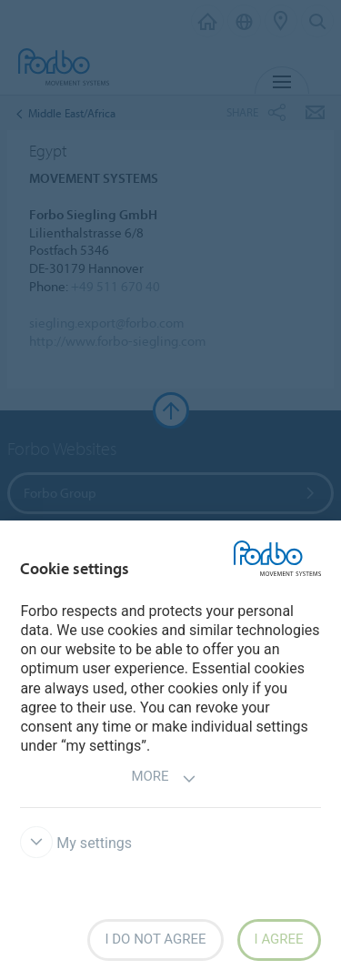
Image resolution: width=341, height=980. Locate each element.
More (163, 778)
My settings (76, 843)
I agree (279, 939)
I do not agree (155, 939)
